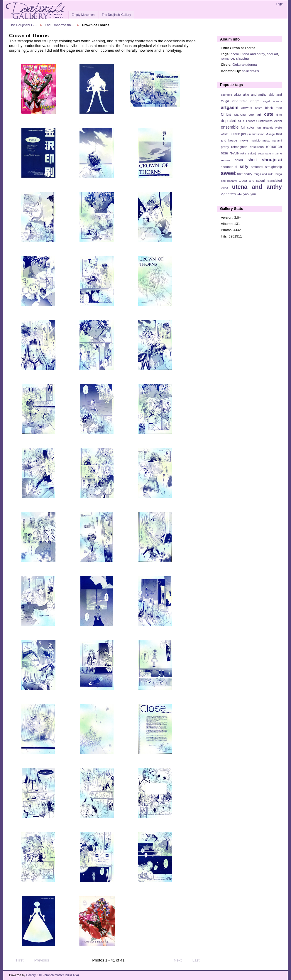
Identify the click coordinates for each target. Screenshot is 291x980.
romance (227, 58)
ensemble (230, 127)
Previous (39, 960)
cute (269, 114)
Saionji (252, 153)
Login (280, 4)
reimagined (239, 147)
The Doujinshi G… (23, 25)
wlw (240, 194)
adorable (226, 95)
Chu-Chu (240, 115)
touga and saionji (252, 181)
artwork (247, 108)
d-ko (279, 115)
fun (259, 127)
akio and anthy (255, 95)
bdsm (259, 108)
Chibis (226, 114)
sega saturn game (270, 153)
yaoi (247, 194)
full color (247, 127)
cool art (273, 54)
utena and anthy (253, 54)
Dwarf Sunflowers (259, 121)
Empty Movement (83, 15)
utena (225, 188)
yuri (253, 194)
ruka (243, 153)
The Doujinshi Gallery (116, 15)
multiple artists (260, 140)
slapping (243, 58)
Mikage (270, 134)
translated (275, 181)
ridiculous (257, 147)
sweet (228, 173)
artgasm (230, 107)
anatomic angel (246, 101)
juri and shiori (256, 134)
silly (244, 166)
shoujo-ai (272, 160)
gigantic (268, 128)
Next (180, 960)
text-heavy (245, 174)
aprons (278, 101)
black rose (274, 108)
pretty (225, 147)
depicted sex (233, 121)
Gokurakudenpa (245, 64)
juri (244, 134)
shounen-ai (229, 167)
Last (199, 960)
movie (244, 140)
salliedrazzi (251, 71)
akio (237, 95)
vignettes (228, 194)
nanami (277, 140)
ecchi (235, 54)
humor (235, 134)
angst (266, 101)
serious (226, 160)
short (252, 160)
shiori (239, 160)
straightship (274, 167)
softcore (257, 167)
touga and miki (263, 174)
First (17, 960)
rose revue (230, 153)
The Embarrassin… (60, 25)
